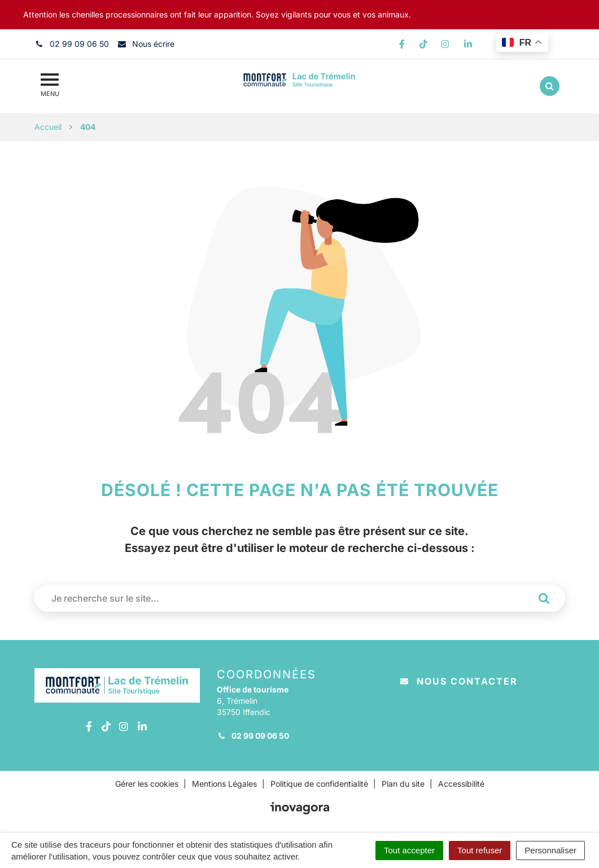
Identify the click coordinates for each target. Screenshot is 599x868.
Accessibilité (461, 784)
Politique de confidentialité (319, 784)
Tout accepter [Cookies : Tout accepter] (409, 850)
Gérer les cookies (147, 784)
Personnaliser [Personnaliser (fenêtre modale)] (550, 850)
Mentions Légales (224, 784)
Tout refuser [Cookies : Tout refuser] (480, 850)
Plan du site (403, 784)
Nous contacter (459, 681)
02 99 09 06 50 (253, 736)
